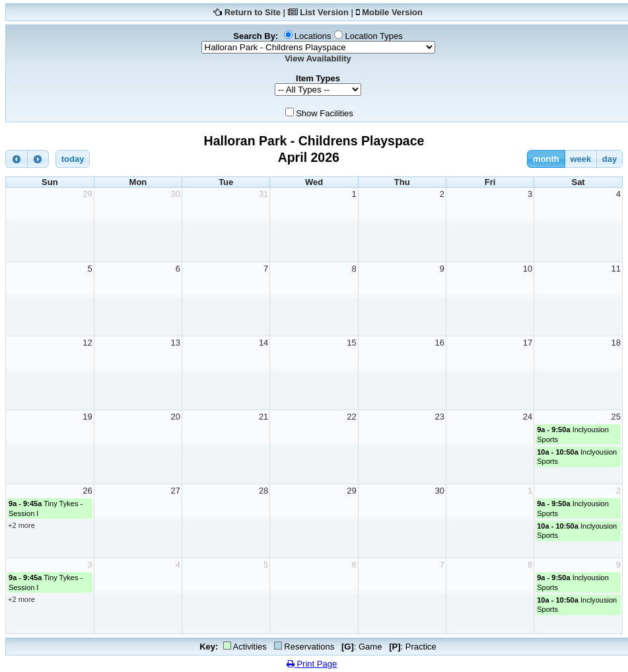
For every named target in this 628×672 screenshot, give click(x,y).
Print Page (312, 664)
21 (263, 417)
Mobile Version (392, 12)
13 (176, 343)
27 (176, 491)
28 (263, 491)
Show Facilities (325, 113)
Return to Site (253, 12)
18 (616, 343)
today (73, 159)
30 (176, 194)
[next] (38, 159)
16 (439, 343)
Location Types (373, 36)
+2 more (21, 525)
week (580, 159)
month (546, 159)
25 (616, 417)
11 (616, 269)
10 (528, 269)
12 (87, 343)
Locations (313, 36)
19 (87, 417)
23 (439, 417)
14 (263, 343)
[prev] (17, 159)
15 (351, 343)
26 (87, 491)
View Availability (318, 58)
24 (528, 417)
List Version (324, 12)
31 (263, 194)
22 (351, 417)
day (610, 159)
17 (528, 343)
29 (87, 194)
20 (176, 417)
